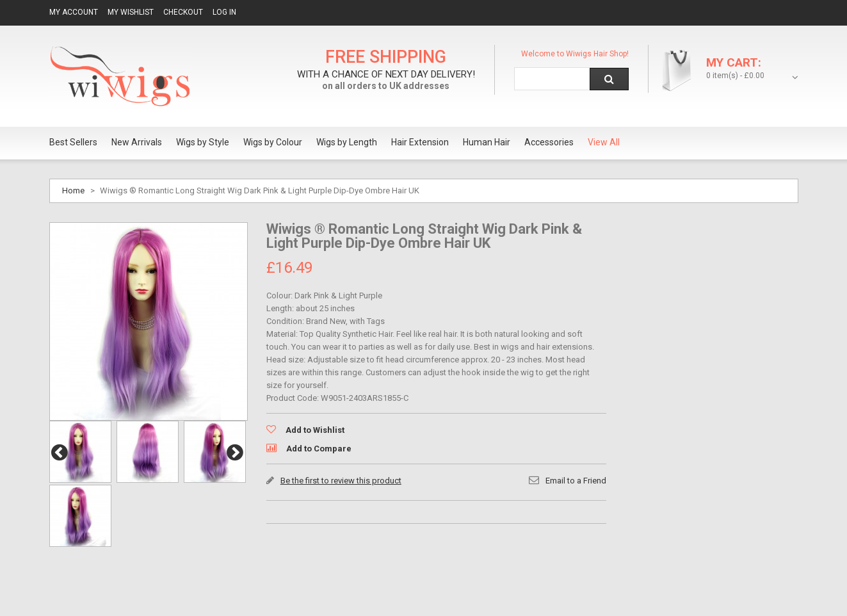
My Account (74, 12)
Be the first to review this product (341, 481)
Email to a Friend (576, 481)
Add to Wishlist (315, 430)
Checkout (183, 12)
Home (73, 190)
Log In (224, 12)
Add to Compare (319, 449)
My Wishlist (131, 12)
